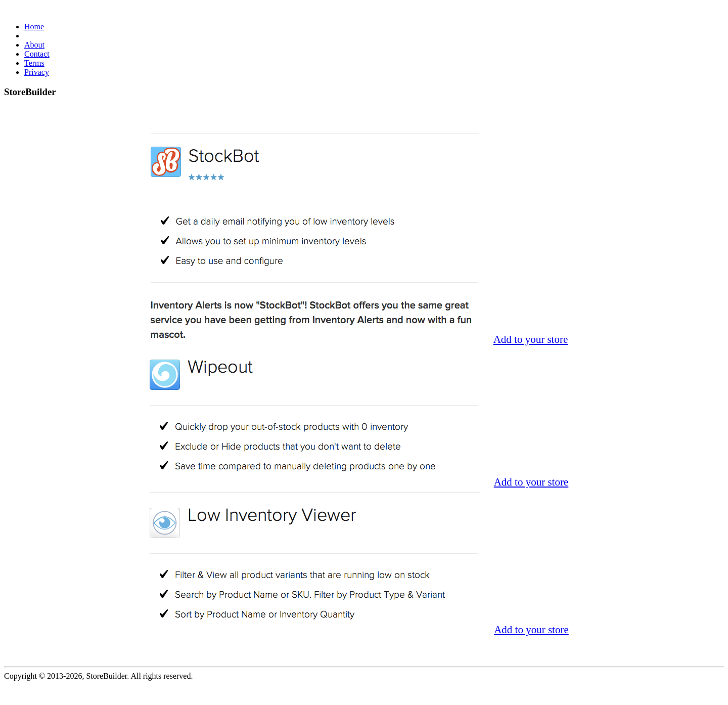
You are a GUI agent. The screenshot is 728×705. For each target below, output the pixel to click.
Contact (37, 54)
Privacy (37, 72)
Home (34, 27)
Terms (34, 63)
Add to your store (531, 339)
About (34, 45)
